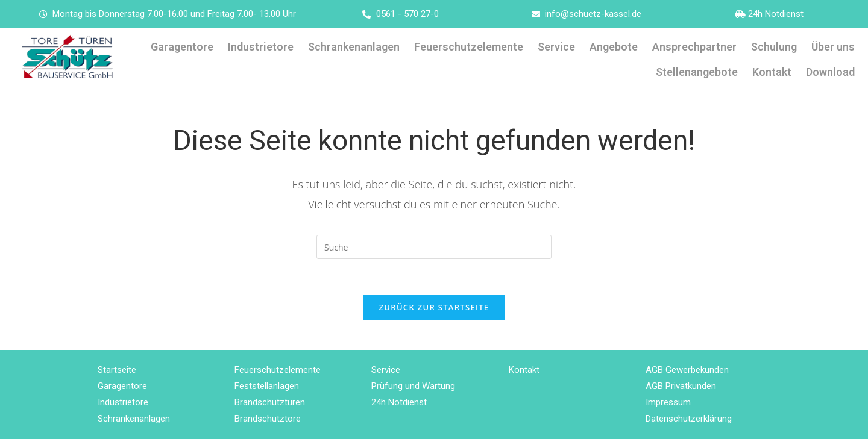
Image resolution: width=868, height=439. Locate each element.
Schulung (774, 47)
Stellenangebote (697, 72)
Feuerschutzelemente (469, 47)
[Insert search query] (434, 247)
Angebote (614, 47)
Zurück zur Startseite (434, 307)
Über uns (833, 47)
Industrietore (261, 47)
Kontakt (772, 72)
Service (556, 47)
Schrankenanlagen (354, 47)
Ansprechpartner (694, 47)
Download (830, 72)
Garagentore (182, 47)
